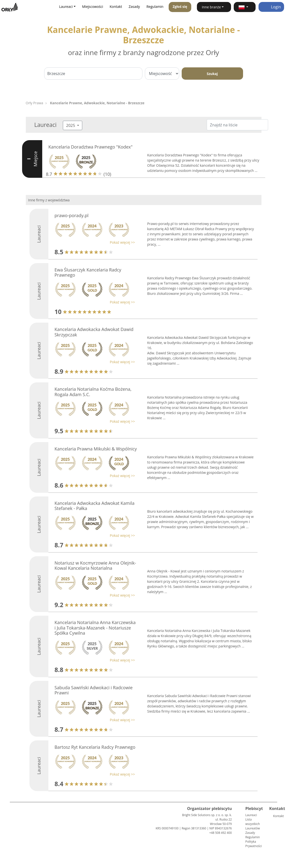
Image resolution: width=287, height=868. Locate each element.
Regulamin (155, 7)
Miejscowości (93, 7)
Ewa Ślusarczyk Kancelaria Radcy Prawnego (88, 272)
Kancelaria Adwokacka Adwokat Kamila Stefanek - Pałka (95, 506)
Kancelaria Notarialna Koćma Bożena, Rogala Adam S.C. (93, 392)
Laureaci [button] (66, 7)
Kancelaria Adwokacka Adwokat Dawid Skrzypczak (94, 332)
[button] (245, 7)
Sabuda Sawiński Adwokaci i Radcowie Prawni (94, 690)
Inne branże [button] (211, 7)
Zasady (134, 7)
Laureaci (251, 815)
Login (271, 7)
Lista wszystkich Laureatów (253, 824)
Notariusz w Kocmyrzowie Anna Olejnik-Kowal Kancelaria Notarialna (95, 566)
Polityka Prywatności (253, 844)
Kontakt (116, 7)
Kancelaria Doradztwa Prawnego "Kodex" (90, 147)
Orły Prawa (34, 103)
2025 (71, 125)
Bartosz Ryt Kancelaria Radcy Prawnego (95, 747)
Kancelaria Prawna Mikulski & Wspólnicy (96, 449)
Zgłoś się (180, 7)
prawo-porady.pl (71, 215)
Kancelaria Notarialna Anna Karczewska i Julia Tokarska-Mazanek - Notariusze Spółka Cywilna (95, 628)
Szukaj (212, 74)
